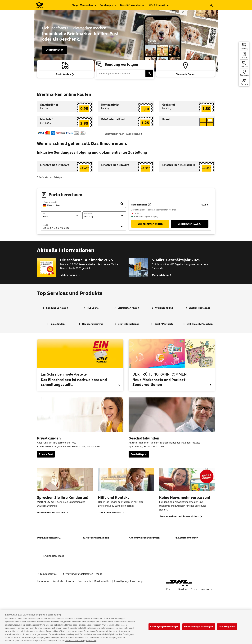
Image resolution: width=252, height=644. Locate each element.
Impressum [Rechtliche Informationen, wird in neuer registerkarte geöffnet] (91, 641)
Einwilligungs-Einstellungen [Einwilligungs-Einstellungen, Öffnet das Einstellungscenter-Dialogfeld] (164, 627)
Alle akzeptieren (227, 627)
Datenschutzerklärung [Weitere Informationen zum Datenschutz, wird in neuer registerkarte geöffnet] (75, 641)
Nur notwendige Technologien (199, 627)
